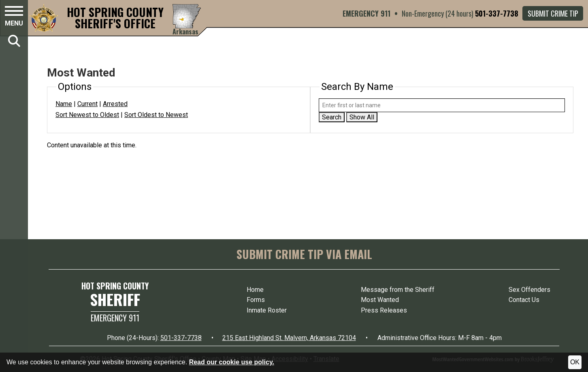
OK (575, 362)
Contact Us (524, 300)
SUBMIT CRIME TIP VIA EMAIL (304, 254)
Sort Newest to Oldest (87, 115)
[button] (14, 17)
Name (64, 104)
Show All (362, 117)
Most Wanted (380, 300)
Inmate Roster (267, 310)
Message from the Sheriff (398, 290)
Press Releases (384, 310)
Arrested (115, 104)
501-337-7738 (497, 13)
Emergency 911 (115, 318)
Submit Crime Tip (553, 13)
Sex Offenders (529, 290)
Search (332, 117)
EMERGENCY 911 (366, 13)
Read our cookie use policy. (232, 362)
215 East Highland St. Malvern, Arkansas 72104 (289, 338)
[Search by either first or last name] (442, 105)
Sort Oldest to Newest (156, 115)
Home (255, 290)
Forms (256, 300)
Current (87, 104)
